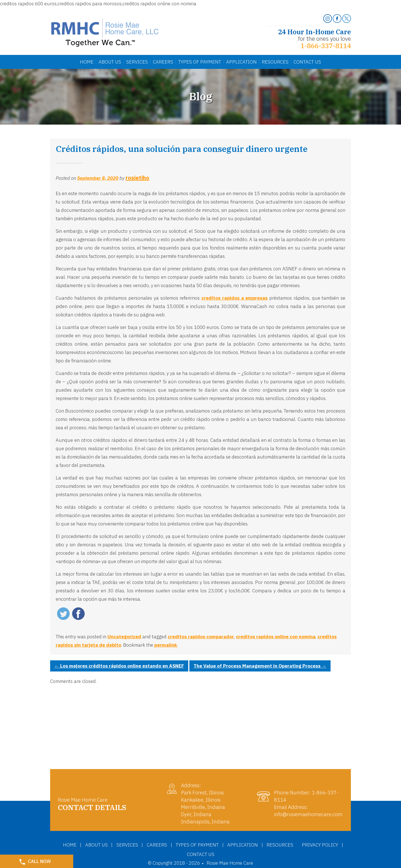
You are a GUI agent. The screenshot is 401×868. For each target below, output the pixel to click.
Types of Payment (222, 845)
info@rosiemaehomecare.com (308, 814)
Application (241, 62)
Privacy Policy (181, 854)
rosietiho (137, 178)
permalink (166, 645)
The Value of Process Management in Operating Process (260, 666)
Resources (275, 62)
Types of (200, 62)
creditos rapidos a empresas (234, 298)
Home (87, 62)
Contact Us (307, 62)
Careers (163, 62)
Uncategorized (124, 637)
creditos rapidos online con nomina (276, 637)
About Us (110, 62)
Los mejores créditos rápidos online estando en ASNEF (119, 666)
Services (137, 62)
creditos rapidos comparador (201, 637)
